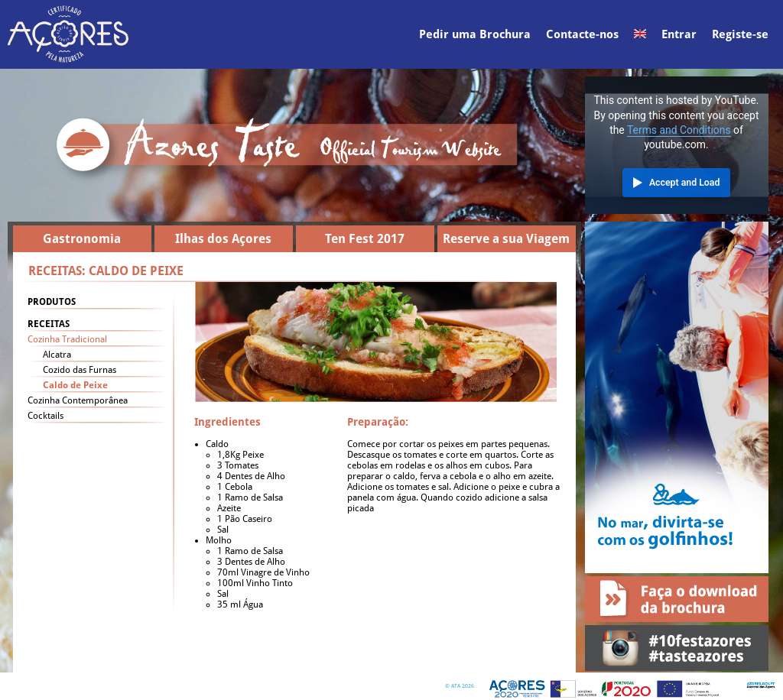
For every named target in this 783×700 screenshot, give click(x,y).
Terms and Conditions (679, 130)
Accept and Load (684, 183)
